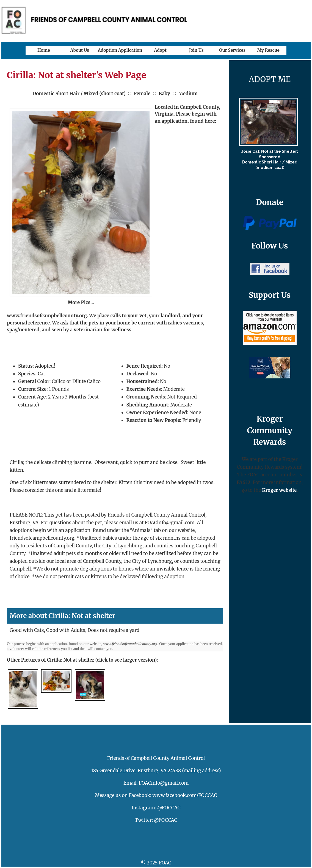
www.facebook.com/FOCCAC (185, 795)
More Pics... (81, 302)
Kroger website (279, 490)
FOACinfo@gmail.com (164, 783)
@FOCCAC (169, 808)
